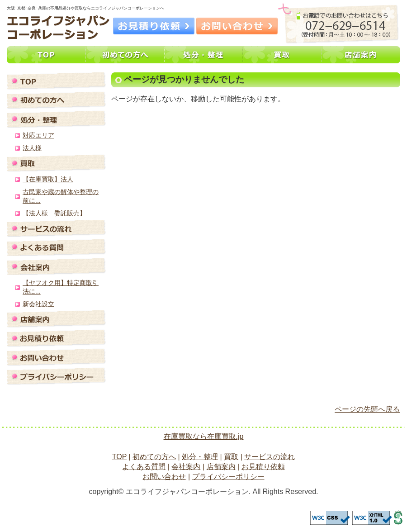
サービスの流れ (56, 228)
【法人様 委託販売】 (54, 213)
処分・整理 (203, 55)
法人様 (32, 148)
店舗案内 (361, 55)
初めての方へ (125, 55)
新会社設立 (38, 304)
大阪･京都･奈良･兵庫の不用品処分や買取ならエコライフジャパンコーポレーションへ (58, 27)
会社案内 (56, 266)
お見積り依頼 (154, 26)
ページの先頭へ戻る (367, 409)
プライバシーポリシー (56, 376)
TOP (46, 55)
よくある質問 (56, 247)
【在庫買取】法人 (48, 179)
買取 (282, 55)
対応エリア (38, 135)
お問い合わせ (237, 26)
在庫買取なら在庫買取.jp (204, 436)
